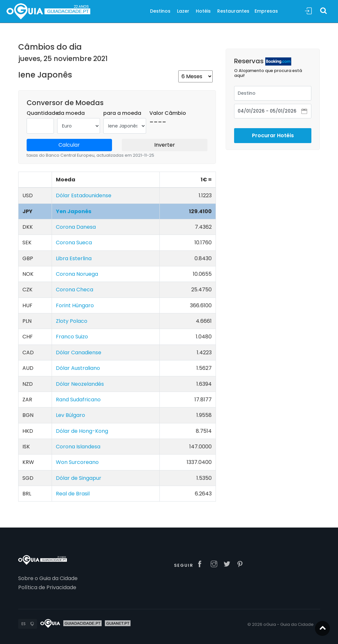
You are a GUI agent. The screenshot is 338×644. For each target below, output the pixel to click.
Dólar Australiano (78, 368)
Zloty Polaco (72, 321)
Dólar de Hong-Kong (82, 431)
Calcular (69, 145)
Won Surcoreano (77, 462)
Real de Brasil (73, 494)
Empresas (266, 11)
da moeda (71, 113)
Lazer (183, 11)
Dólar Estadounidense (84, 195)
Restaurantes (233, 11)
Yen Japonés (74, 211)
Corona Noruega (77, 274)
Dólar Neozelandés (80, 384)
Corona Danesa (76, 227)
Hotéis (203, 11)
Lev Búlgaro (70, 415)
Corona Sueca (74, 243)
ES (24, 624)
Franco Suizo (72, 337)
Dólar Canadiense (79, 352)
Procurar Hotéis (273, 129)
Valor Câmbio (168, 113)
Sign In (308, 11)
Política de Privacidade (47, 587)
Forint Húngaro (75, 305)
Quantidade (43, 113)
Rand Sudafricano (78, 400)
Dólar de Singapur (79, 478)
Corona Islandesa (78, 447)
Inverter (165, 145)
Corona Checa (75, 290)
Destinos (160, 11)
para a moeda (122, 113)
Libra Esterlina (74, 258)
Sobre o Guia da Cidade (48, 578)
